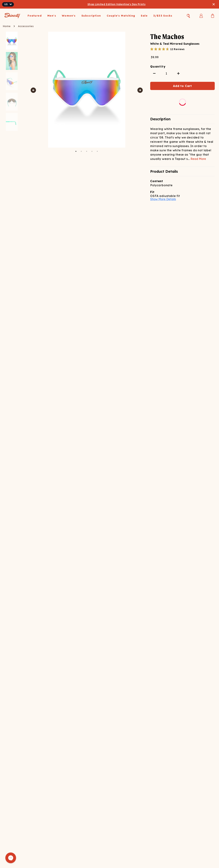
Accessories (26, 26)
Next (140, 90)
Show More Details (163, 199)
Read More (198, 159)
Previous (33, 90)
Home (7, 26)
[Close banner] (214, 4)
